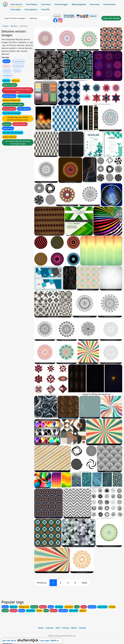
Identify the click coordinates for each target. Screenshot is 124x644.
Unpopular (8, 75)
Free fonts (46, 4)
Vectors (14, 26)
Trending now (18, 61)
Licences (50, 628)
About (74, 628)
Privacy (66, 628)
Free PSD (45, 9)
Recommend (18, 66)
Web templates (79, 4)
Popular (17, 71)
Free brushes (109, 4)
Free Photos (32, 4)
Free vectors (16, 4)
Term (58, 628)
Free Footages (61, 4)
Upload (57, 16)
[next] (85, 583)
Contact (82, 628)
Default (6, 61)
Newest (6, 66)
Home (5, 26)
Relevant (7, 71)
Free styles (16, 9)
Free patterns (31, 9)
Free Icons (95, 4)
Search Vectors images (15, 18)
